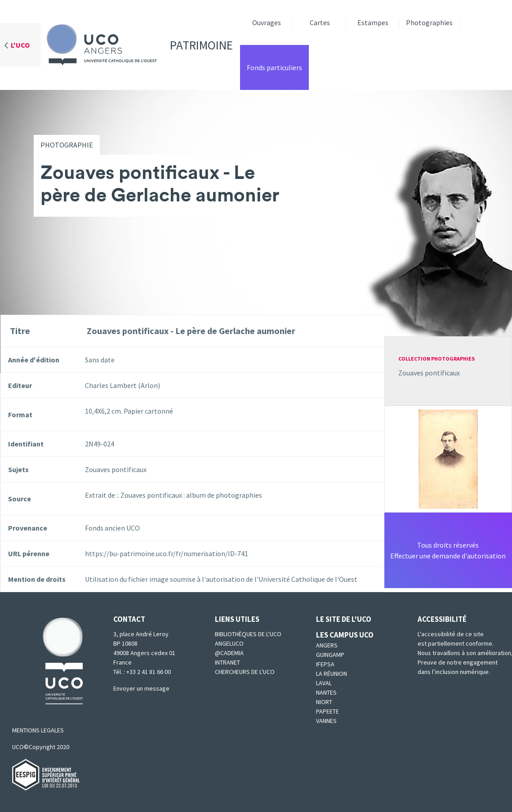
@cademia (229, 653)
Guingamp (330, 655)
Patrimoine (137, 45)
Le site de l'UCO (344, 619)
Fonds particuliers (274, 67)
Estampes (373, 22)
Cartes (320, 22)
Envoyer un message (141, 688)
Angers (327, 645)
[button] (448, 458)
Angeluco (229, 643)
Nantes (326, 692)
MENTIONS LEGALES (38, 730)
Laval (324, 683)
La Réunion (332, 674)
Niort (324, 702)
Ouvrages (267, 22)
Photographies (429, 22)
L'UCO (20, 45)
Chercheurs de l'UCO (245, 672)
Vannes (326, 721)
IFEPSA (325, 664)
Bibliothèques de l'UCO (248, 634)
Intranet (227, 662)
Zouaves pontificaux (429, 373)
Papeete (327, 711)
